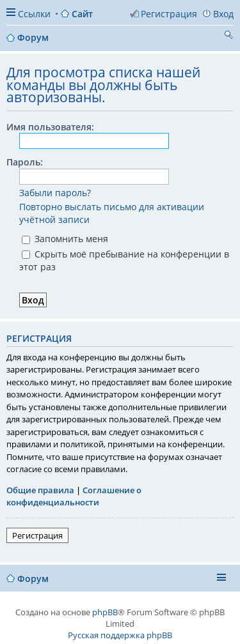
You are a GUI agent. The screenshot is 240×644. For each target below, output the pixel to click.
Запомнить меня (65, 239)
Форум (33, 579)
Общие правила (40, 490)
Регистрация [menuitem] (169, 14)
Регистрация (37, 535)
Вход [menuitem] (223, 14)
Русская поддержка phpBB (120, 635)
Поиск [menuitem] (228, 36)
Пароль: (25, 162)
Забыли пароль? (55, 193)
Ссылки (34, 14)
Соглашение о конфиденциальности (74, 496)
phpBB (105, 612)
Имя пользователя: (50, 127)
